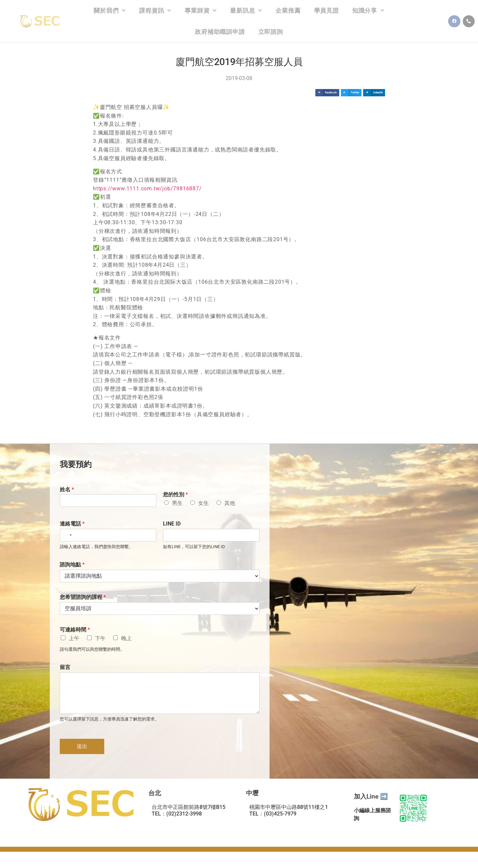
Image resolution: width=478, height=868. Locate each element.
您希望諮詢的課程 (83, 597)
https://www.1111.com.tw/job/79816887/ (147, 189)
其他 (230, 503)
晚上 (126, 638)
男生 (177, 503)
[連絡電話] (108, 535)
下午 (100, 638)
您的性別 (175, 494)
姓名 (67, 489)
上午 (74, 638)
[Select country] (67, 535)
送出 (82, 746)
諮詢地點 (72, 565)
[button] (327, 93)
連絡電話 (72, 524)
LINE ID (172, 524)
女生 (203, 503)
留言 (65, 667)
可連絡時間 (75, 630)
